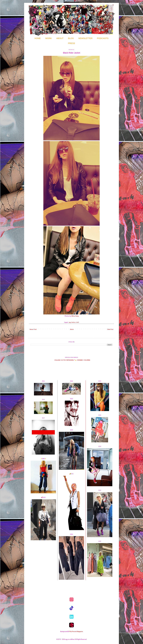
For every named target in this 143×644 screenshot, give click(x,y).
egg (70, 322)
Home (72, 329)
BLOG (71, 38)
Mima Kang (75, 316)
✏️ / (76, 360)
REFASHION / (70, 360)
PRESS (72, 43)
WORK (49, 38)
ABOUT (60, 38)
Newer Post (33, 329)
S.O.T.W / (64, 360)
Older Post (110, 329)
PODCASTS (103, 38)
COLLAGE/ (58, 360)
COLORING (87, 360)
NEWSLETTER (85, 38)
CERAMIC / (80, 360)
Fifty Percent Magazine (76, 632)
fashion (73, 322)
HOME (38, 38)
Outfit (77, 322)
